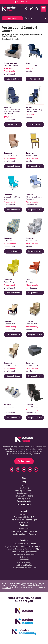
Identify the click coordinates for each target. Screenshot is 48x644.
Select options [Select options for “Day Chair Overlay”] (13, 79)
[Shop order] (36, 18)
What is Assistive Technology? (24, 520)
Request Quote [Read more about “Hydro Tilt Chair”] (35, 418)
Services (24, 540)
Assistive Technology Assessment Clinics (24, 549)
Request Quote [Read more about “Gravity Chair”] (13, 418)
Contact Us (24, 523)
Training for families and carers (24, 568)
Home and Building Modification (24, 552)
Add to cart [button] (35, 79)
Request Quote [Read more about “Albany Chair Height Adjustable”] (35, 210)
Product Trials (24, 505)
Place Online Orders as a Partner (24, 531)
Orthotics (24, 557)
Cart (24, 485)
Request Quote (24, 501)
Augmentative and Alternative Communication (24, 547)
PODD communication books (24, 544)
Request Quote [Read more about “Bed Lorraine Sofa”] (35, 376)
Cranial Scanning (24, 562)
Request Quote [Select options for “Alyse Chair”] (13, 251)
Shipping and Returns (24, 491)
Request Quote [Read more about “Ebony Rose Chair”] (13, 166)
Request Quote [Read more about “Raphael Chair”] (35, 251)
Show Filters (12, 18)
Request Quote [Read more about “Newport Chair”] (35, 166)
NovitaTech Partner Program (24, 534)
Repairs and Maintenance (24, 555)
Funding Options (24, 493)
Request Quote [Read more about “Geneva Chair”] (35, 293)
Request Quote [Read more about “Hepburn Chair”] (35, 334)
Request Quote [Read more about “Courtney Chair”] (13, 376)
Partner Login (24, 529)
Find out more (24, 461)
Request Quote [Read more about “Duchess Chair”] (13, 334)
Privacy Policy (24, 499)
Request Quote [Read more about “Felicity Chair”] (13, 293)
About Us (24, 515)
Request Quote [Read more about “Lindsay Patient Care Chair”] (13, 210)
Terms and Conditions (24, 496)
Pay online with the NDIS (24, 517)
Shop (24, 482)
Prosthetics (24, 560)
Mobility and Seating (24, 565)
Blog (24, 478)
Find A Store (24, 488)
